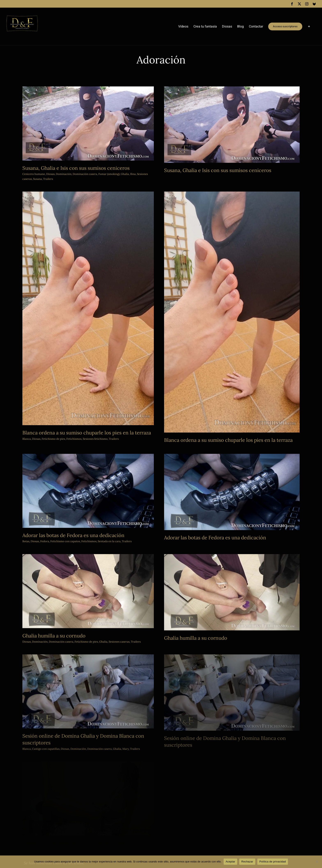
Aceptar (231, 862)
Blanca (72, 703)
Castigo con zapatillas (92, 703)
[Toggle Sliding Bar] (309, 26)
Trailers (48, 179)
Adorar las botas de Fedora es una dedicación (96, 493)
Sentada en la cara (132, 500)
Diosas (50, 174)
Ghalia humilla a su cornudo (54, 614)
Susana (37, 179)
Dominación (64, 174)
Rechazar (247, 862)
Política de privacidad (273, 862)
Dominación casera (61, 620)
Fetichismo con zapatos (88, 500)
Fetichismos (112, 500)
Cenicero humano (34, 174)
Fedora (67, 500)
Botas (49, 500)
